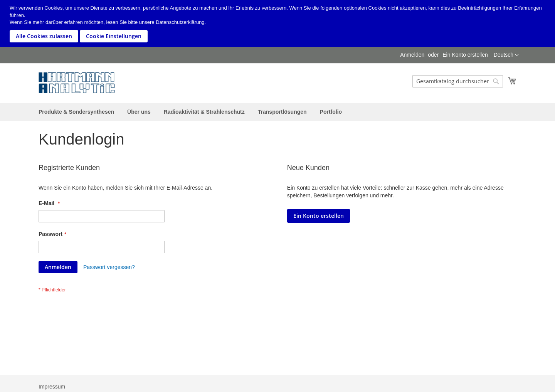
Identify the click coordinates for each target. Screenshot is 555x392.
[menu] (277, 112)
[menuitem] (76, 112)
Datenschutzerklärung (180, 22)
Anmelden (412, 55)
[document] (278, 24)
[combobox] (458, 81)
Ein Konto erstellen (465, 55)
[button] (506, 55)
